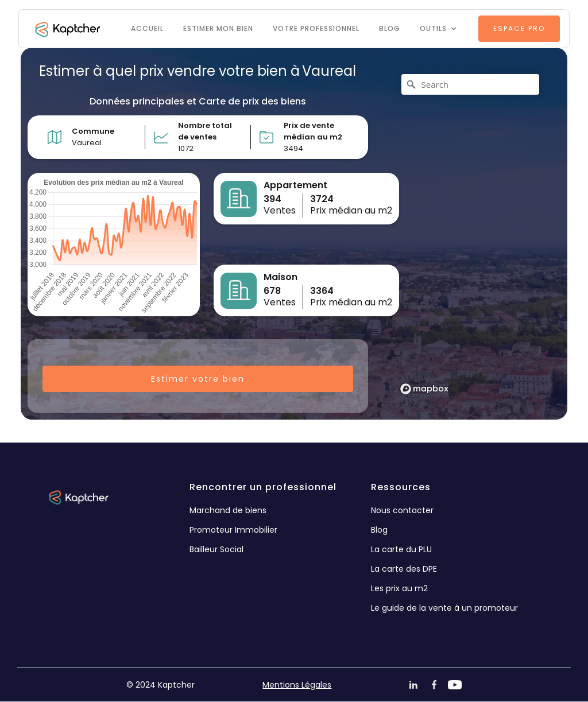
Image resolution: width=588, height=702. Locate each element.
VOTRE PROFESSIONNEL (316, 28)
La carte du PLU (401, 549)
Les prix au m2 (399, 588)
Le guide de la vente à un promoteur (444, 608)
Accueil (147, 28)
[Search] (470, 84)
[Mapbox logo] (424, 389)
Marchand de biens (228, 510)
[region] (471, 234)
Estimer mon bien (218, 28)
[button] (438, 29)
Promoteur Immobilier (233, 530)
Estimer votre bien (198, 379)
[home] (67, 29)
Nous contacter (402, 510)
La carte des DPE (404, 569)
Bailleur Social (216, 549)
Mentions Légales (297, 685)
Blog (390, 28)
